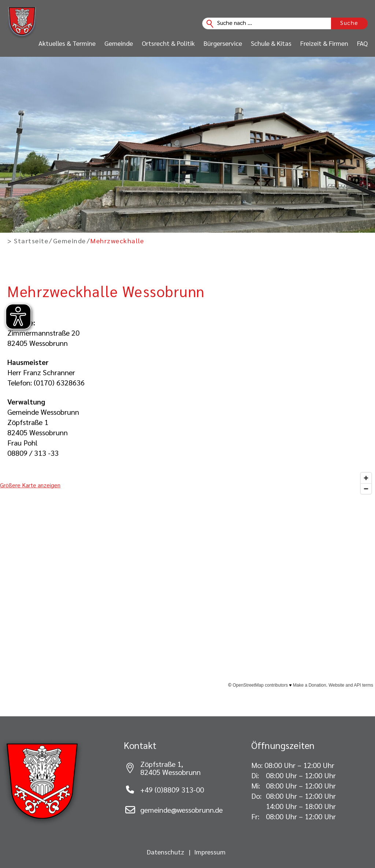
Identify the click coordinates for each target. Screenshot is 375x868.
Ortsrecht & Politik (168, 43)
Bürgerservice (223, 43)
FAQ (362, 43)
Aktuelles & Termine (67, 43)
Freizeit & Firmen (324, 43)
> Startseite (28, 241)
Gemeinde (119, 43)
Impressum (210, 852)
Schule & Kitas (271, 43)
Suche (349, 23)
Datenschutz (166, 852)
